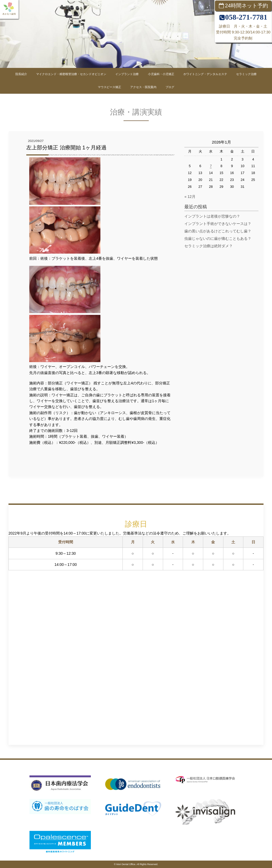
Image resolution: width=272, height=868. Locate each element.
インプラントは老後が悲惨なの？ (212, 216)
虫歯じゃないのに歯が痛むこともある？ (218, 238)
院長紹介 (21, 74)
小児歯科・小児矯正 (161, 74)
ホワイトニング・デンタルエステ (205, 74)
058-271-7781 (246, 17)
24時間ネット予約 (246, 6)
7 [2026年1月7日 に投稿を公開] (211, 166)
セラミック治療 (246, 74)
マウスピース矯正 (109, 87)
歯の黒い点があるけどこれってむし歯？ (218, 231)
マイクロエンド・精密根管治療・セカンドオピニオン (71, 74)
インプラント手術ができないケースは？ (218, 224)
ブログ (170, 87)
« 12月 (190, 197)
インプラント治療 (127, 74)
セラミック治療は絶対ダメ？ (209, 246)
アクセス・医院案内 (143, 87)
